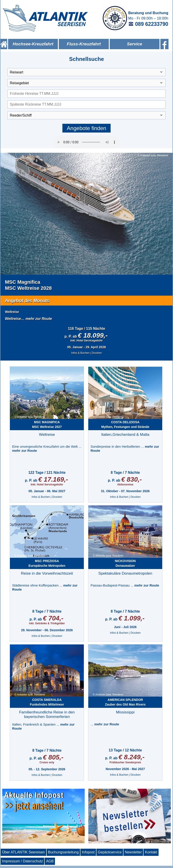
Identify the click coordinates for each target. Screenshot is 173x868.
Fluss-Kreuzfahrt (84, 44)
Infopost (88, 852)
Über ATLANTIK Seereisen (23, 852)
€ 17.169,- (53, 479)
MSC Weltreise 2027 (47, 424)
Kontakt (151, 852)
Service (134, 44)
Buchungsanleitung (63, 852)
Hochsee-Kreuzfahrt (33, 44)
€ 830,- (131, 479)
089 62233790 (148, 24)
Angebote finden (87, 128)
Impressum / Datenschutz (22, 861)
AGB (50, 861)
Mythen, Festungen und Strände (125, 424)
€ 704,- (53, 618)
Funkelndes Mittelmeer (47, 702)
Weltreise (12, 312)
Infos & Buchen (80, 353)
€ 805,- (53, 757)
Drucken (97, 353)
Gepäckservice (110, 852)
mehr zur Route (39, 319)
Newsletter (133, 852)
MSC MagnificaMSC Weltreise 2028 (28, 285)
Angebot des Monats (27, 301)
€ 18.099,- (93, 335)
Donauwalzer (125, 563)
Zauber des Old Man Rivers (125, 702)
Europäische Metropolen (47, 563)
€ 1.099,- (132, 618)
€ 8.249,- (132, 757)
